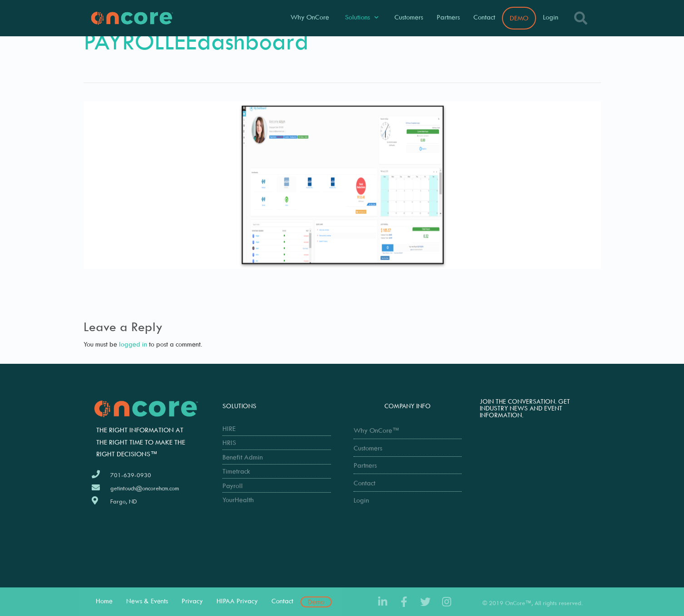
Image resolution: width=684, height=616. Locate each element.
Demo (316, 602)
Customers (409, 17)
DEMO (519, 18)
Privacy (192, 601)
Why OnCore (310, 17)
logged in (133, 344)
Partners (448, 17)
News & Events (147, 601)
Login (551, 17)
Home (104, 601)
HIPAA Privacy (237, 601)
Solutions (362, 17)
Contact (484, 17)
